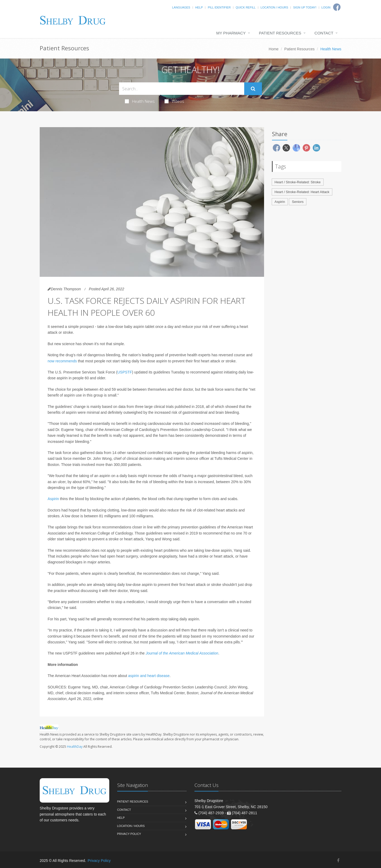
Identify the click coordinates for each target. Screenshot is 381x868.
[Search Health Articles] (182, 89)
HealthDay (75, 747)
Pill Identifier (219, 7)
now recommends (62, 361)
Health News (140, 101)
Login (326, 7)
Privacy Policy (129, 834)
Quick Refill (246, 7)
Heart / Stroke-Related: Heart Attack (302, 192)
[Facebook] (338, 860)
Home (274, 49)
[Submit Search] (253, 89)
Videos (174, 101)
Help (199, 7)
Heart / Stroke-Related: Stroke (298, 182)
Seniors (298, 202)
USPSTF (125, 372)
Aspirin (53, 499)
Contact (324, 33)
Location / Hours (274, 7)
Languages (181, 7)
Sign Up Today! (305, 7)
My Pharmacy (231, 33)
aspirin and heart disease (149, 676)
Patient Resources (280, 33)
